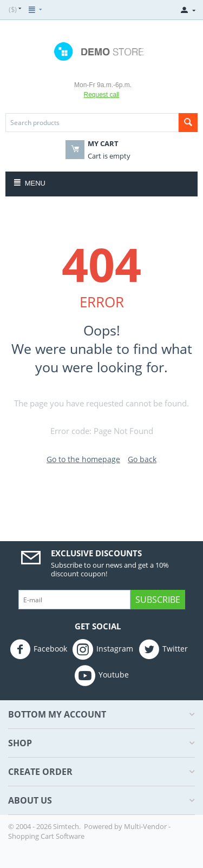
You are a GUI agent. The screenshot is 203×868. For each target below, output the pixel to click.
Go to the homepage (83, 459)
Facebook (38, 649)
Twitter (163, 649)
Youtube (102, 675)
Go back (142, 459)
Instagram (103, 649)
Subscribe (158, 600)
